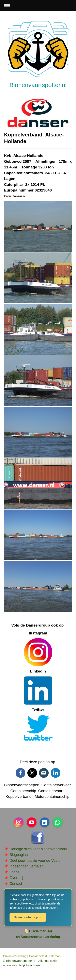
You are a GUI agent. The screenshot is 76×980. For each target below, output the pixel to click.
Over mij (16, 878)
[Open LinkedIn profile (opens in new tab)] (45, 822)
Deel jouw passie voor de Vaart (35, 861)
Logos (14, 872)
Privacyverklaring (15, 956)
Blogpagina (19, 855)
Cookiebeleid (38, 956)
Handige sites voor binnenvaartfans (38, 849)
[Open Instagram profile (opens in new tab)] (19, 822)
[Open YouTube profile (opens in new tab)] (32, 822)
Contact (16, 884)
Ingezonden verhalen (27, 866)
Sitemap (55, 956)
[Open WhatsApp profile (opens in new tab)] (58, 822)
